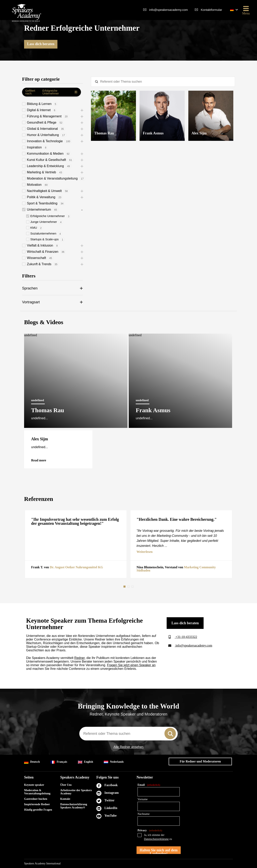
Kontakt (65, 799)
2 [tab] (129, 587)
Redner (80, 658)
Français (59, 762)
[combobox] (128, 734)
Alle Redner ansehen (128, 747)
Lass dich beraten (41, 44)
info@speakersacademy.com (169, 10)
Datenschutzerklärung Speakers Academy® (74, 806)
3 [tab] (133, 587)
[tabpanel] (76, 544)
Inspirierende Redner (37, 804)
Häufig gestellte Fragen (38, 810)
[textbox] (163, 82)
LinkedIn (111, 808)
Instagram (112, 793)
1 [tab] (125, 587)
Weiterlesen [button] (145, 552)
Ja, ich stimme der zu (158, 837)
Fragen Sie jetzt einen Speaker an (131, 665)
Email (149, 785)
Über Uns (66, 785)
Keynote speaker (34, 785)
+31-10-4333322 (182, 637)
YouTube (111, 816)
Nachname (144, 814)
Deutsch (32, 762)
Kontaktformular (211, 10)
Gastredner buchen (36, 799)
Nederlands (114, 762)
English (85, 762)
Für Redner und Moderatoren (200, 761)
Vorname (143, 799)
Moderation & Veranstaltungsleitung (37, 792)
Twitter (109, 800)
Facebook (111, 785)
